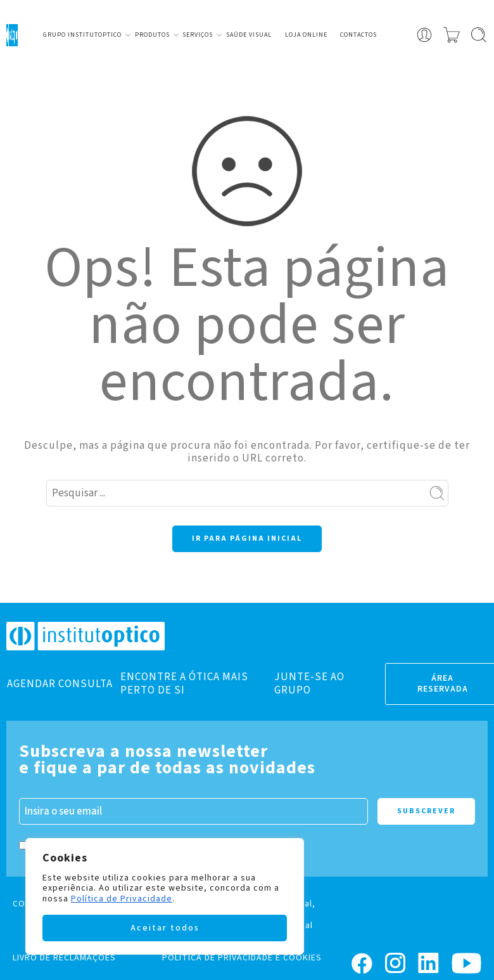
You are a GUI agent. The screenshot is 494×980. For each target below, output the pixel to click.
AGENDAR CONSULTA (60, 684)
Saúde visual (249, 35)
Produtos (152, 35)
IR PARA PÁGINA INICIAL (247, 538)
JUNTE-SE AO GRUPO (309, 683)
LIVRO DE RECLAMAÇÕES (64, 958)
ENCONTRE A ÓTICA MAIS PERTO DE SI (184, 683)
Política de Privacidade (122, 899)
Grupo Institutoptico (82, 35)
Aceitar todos (165, 928)
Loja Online (306, 35)
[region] (165, 896)
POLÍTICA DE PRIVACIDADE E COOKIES (242, 958)
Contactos (358, 35)
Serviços (198, 35)
